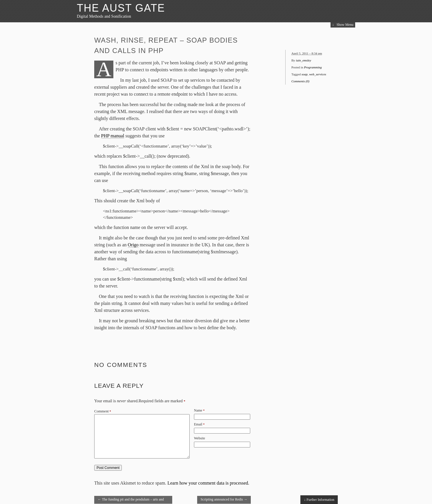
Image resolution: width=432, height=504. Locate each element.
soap (305, 74)
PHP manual (113, 136)
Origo (133, 245)
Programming (313, 67)
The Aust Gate (121, 8)
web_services (318, 74)
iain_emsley (304, 60)
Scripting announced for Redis (224, 499)
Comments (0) (300, 81)
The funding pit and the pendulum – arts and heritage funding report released (131, 501)
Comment (103, 411)
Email (198, 424)
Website (199, 438)
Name (198, 410)
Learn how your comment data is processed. (208, 483)
